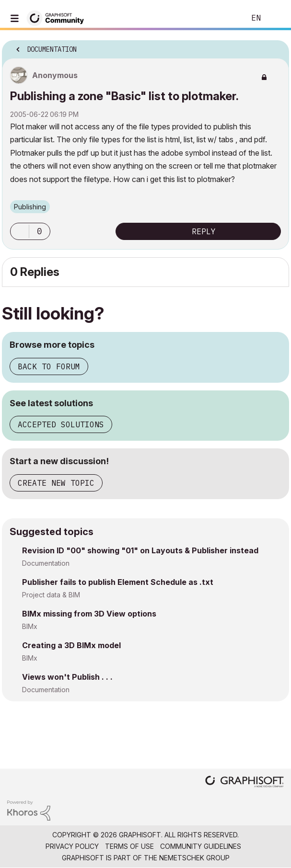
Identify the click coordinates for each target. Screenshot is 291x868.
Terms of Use (129, 846)
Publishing (30, 207)
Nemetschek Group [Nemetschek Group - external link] (194, 858)
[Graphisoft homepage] (244, 782)
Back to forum (49, 366)
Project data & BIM (51, 595)
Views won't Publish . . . (67, 677)
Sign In (276, 18)
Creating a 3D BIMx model (71, 645)
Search (223, 18)
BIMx (30, 626)
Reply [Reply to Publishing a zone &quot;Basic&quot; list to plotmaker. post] (204, 231)
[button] (20, 231)
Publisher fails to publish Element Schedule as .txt (118, 582)
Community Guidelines (201, 846)
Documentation (46, 563)
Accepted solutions (61, 424)
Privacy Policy (72, 846)
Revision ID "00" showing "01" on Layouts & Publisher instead (140, 550)
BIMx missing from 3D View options (89, 614)
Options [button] (276, 46)
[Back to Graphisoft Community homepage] (58, 17)
